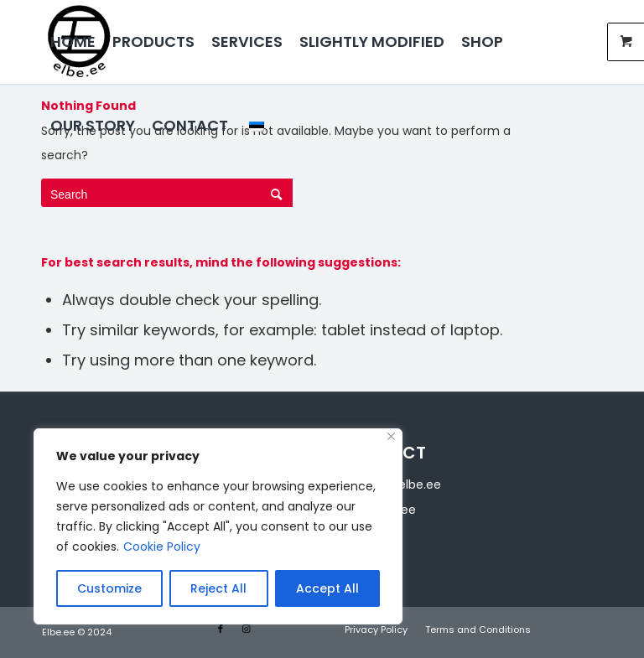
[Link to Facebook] (221, 629)
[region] (218, 526)
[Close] (391, 436)
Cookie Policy (162, 547)
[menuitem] (73, 42)
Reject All (218, 588)
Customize (109, 588)
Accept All (327, 588)
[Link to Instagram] (246, 629)
